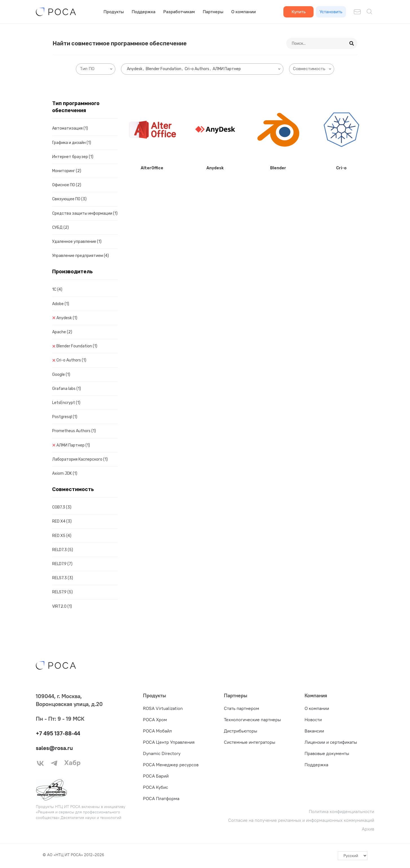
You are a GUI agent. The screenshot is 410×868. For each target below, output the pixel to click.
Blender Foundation (77, 346)
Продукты (114, 12)
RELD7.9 (62, 564)
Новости (313, 720)
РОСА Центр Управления (169, 742)
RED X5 (62, 536)
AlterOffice (152, 168)
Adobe (61, 304)
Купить (299, 12)
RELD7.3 (63, 550)
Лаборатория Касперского (80, 459)
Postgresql (65, 417)
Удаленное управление (77, 242)
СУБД (60, 227)
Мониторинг (67, 171)
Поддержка (144, 12)
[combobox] (96, 69)
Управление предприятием (81, 256)
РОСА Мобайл (157, 731)
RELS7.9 (62, 592)
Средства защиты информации (85, 213)
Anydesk (67, 318)
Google (61, 375)
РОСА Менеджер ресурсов (171, 765)
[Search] (352, 43)
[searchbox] (97, 69)
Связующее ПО (69, 199)
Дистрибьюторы (241, 731)
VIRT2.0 (62, 606)
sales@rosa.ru (54, 748)
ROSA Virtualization (163, 708)
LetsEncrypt (66, 403)
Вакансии (314, 731)
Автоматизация (70, 128)
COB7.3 (62, 507)
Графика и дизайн (72, 143)
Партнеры (213, 12)
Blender (278, 168)
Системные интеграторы (250, 742)
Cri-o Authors (71, 360)
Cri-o (341, 168)
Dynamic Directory (162, 753)
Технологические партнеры (252, 720)
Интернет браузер (73, 157)
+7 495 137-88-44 (58, 733)
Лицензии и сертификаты (331, 742)
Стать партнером (242, 708)
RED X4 (62, 521)
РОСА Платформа (161, 798)
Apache (62, 332)
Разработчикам (179, 12)
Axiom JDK (65, 473)
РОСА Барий (156, 776)
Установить (331, 12)
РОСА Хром (155, 720)
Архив (368, 829)
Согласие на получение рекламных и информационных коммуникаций (301, 820)
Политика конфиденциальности (341, 812)
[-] (353, 856)
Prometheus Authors (74, 431)
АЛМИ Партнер (73, 445)
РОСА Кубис (156, 787)
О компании (243, 12)
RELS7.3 (63, 578)
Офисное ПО (67, 185)
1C (57, 289)
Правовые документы (327, 753)
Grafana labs (67, 389)
